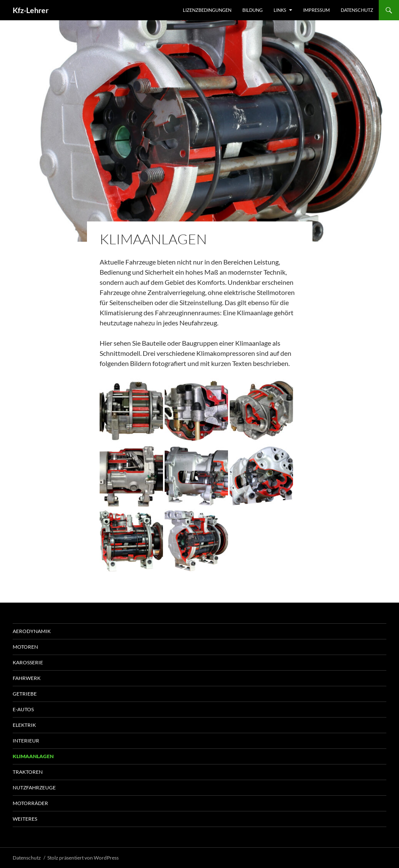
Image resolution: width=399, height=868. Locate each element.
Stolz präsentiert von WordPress (83, 858)
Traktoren (28, 772)
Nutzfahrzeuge (34, 787)
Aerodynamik (32, 631)
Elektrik (24, 725)
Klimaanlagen (33, 756)
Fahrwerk (27, 678)
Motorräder (30, 803)
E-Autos (23, 709)
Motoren (25, 647)
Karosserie (28, 662)
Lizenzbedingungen (207, 10)
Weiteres (25, 819)
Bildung (252, 10)
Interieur (26, 741)
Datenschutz (357, 10)
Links (280, 10)
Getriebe (25, 694)
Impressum (316, 10)
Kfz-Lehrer (31, 10)
